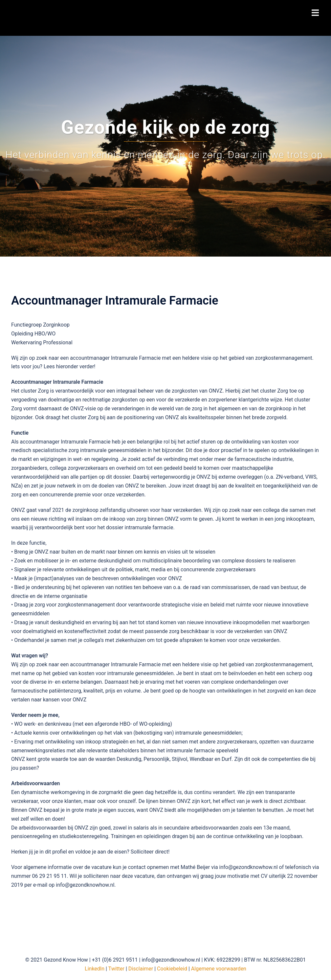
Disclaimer (141, 969)
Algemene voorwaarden (219, 969)
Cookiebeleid (172, 969)
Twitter (116, 969)
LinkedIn (95, 969)
